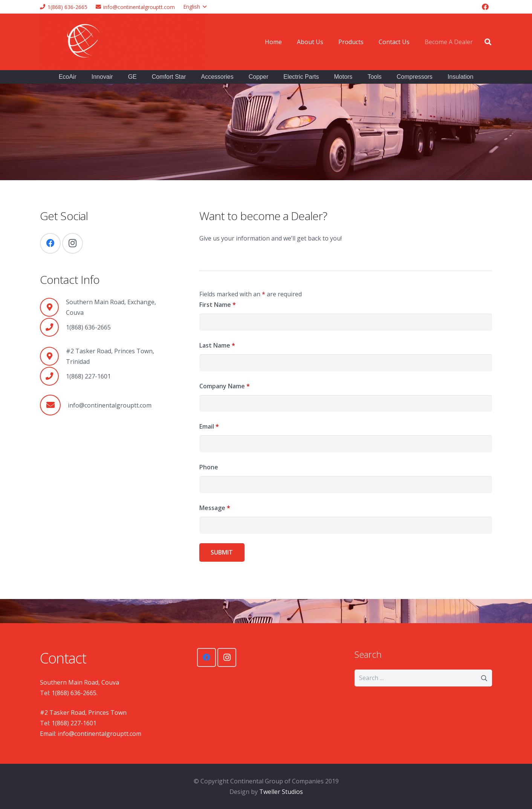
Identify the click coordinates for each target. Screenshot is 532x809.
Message (215, 508)
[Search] (488, 42)
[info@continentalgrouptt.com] (54, 405)
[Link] (124, 42)
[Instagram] (73, 243)
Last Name (217, 345)
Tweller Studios (281, 792)
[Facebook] (485, 7)
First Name (218, 305)
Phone (209, 467)
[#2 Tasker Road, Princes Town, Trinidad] (53, 356)
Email (209, 426)
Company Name (225, 386)
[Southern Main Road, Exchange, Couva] (53, 307)
